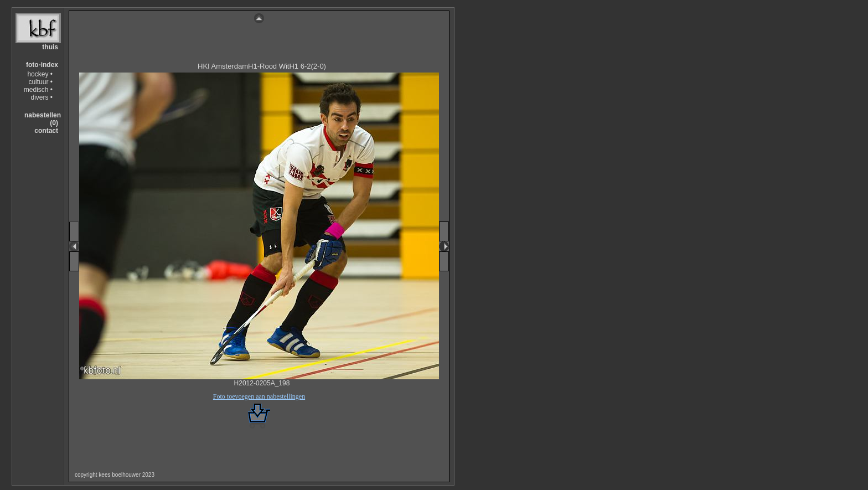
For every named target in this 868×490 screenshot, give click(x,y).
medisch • (38, 90)
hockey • (40, 74)
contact (46, 131)
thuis (50, 47)
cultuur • (40, 82)
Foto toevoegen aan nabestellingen (259, 396)
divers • (42, 97)
